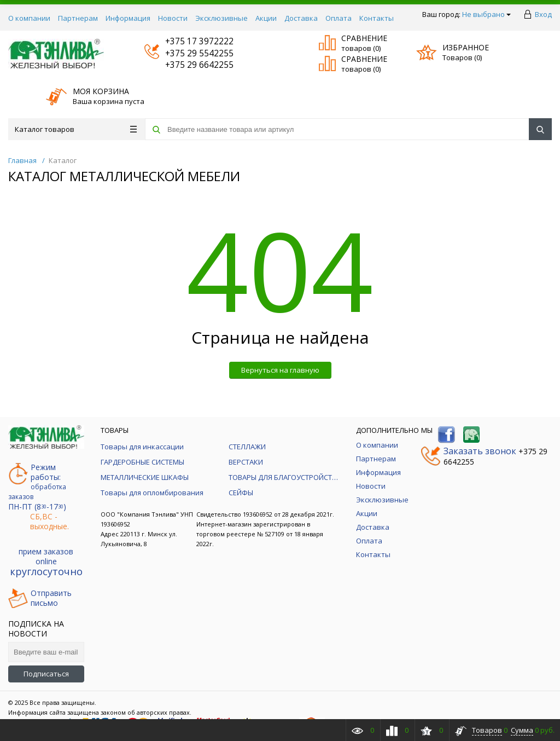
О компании (29, 18)
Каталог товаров (76, 129)
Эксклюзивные (221, 18)
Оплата (339, 18)
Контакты (377, 18)
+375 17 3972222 (189, 41)
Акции (266, 18)
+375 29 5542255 (189, 53)
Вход (543, 14)
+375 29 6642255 (189, 65)
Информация (128, 18)
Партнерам (78, 18)
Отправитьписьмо (40, 598)
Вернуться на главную (280, 370)
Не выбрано (486, 14)
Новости (173, 18)
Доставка (301, 18)
